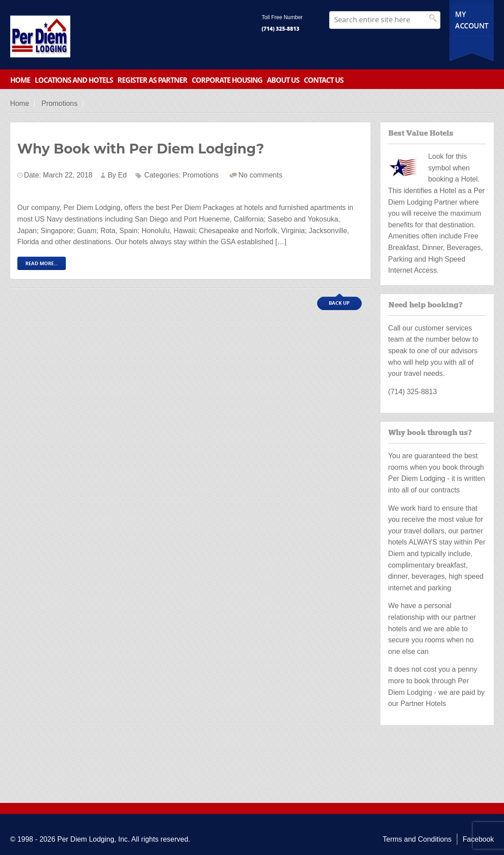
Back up (339, 303)
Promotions (59, 103)
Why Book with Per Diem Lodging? (141, 149)
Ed (122, 175)
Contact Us (324, 80)
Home (20, 80)
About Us (283, 80)
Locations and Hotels (74, 80)
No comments (260, 175)
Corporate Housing (227, 80)
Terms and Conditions (417, 839)
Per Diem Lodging (86, 839)
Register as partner (152, 80)
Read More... (42, 263)
